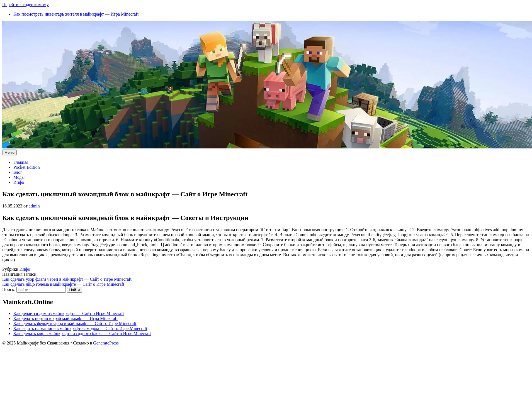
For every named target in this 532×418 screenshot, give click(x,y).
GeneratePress (106, 343)
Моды (19, 177)
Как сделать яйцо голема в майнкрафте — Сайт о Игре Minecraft (63, 284)
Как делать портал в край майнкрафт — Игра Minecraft (65, 318)
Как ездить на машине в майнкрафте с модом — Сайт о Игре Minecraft (80, 328)
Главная (21, 162)
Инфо (19, 182)
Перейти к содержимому (25, 5)
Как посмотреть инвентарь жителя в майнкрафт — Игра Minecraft (76, 14)
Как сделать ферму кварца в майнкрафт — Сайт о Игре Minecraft (75, 323)
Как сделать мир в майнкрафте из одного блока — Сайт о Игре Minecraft (82, 333)
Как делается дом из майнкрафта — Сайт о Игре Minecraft (69, 313)
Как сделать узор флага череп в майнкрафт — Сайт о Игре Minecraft (67, 279)
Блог (18, 172)
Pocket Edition (27, 167)
